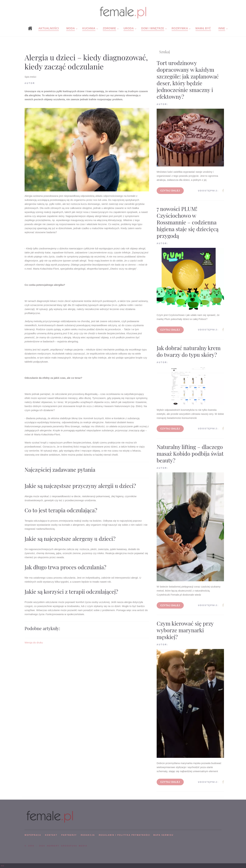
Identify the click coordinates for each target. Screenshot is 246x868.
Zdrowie (109, 28)
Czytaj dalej (170, 191)
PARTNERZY (69, 835)
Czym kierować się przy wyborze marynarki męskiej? (185, 630)
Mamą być (203, 28)
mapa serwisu (163, 835)
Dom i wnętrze (153, 28)
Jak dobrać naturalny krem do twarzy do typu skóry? (189, 351)
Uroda (129, 28)
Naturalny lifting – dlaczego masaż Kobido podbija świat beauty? (190, 453)
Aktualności (49, 28)
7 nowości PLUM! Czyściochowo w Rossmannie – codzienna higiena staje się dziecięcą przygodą (188, 222)
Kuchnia (89, 28)
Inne (222, 28)
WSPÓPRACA (33, 835)
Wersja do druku (34, 642)
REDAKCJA (88, 835)
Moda (71, 28)
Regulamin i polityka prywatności (125, 835)
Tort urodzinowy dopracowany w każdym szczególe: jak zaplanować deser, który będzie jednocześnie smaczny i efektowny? (188, 80)
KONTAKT (51, 835)
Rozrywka (180, 28)
